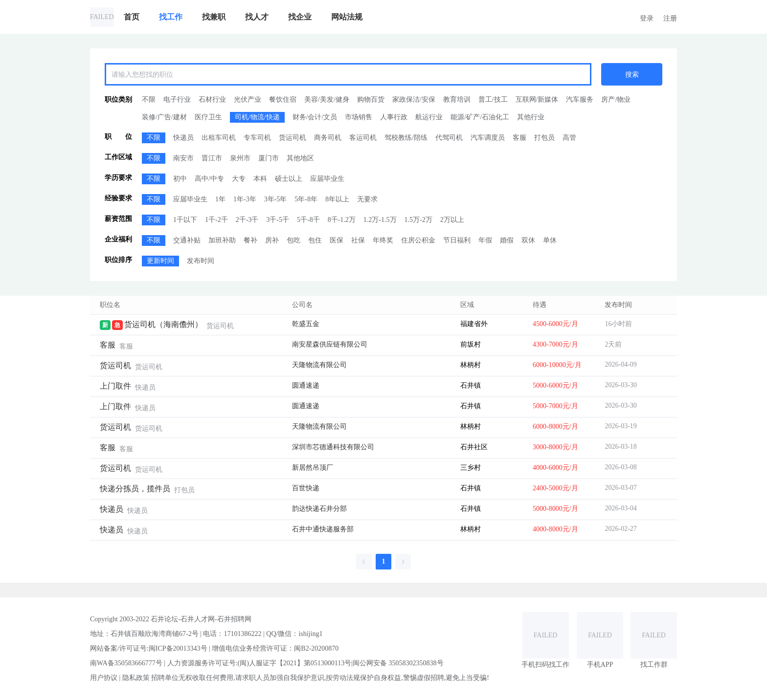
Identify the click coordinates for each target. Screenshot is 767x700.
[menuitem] (132, 17)
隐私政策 (136, 678)
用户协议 (104, 678)
